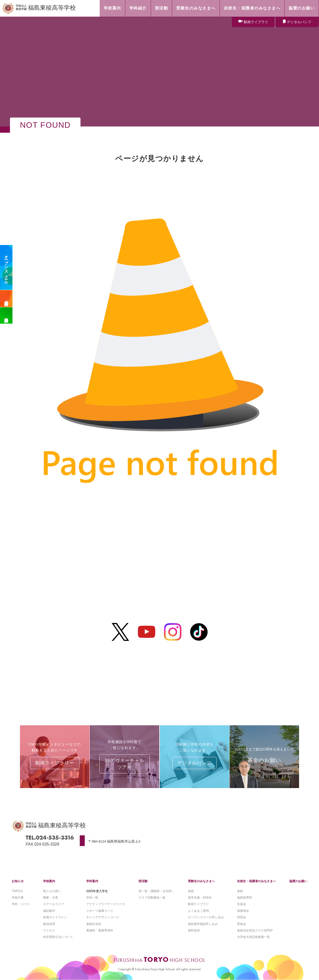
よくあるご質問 (198, 911)
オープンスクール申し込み (206, 917)
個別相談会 (6, 299)
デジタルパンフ (299, 22)
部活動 (143, 881)
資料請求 (6, 315)
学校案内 (49, 881)
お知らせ (18, 881)
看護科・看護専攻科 (100, 930)
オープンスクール (6, 267)
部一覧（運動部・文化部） (157, 891)
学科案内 (92, 881)
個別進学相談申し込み (203, 924)
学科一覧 (92, 898)
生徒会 (241, 904)
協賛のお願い (298, 881)
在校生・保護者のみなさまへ (256, 881)
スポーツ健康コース (100, 911)
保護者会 (243, 911)
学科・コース (21, 904)
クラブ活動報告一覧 (152, 898)
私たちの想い (52, 891)
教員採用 (49, 924)
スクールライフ (54, 904)
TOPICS (17, 891)
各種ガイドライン (55, 917)
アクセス (49, 930)
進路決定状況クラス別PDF (255, 930)
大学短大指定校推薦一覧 (253, 937)
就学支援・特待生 (200, 898)
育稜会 (241, 924)
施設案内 (49, 911)
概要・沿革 (51, 898)
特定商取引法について (58, 937)
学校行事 (18, 898)
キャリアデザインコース (103, 917)
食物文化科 (94, 924)
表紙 (191, 891)
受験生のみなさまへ (201, 881)
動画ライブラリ (256, 22)
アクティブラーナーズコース (106, 904)
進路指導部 (244, 898)
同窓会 (241, 917)
